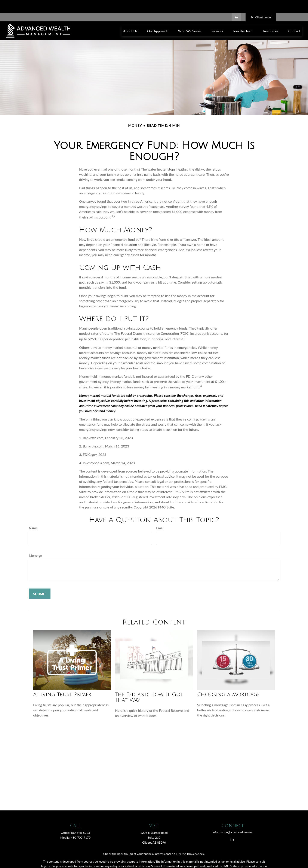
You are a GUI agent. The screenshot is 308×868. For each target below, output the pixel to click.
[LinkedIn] (236, 4)
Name (33, 515)
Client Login (261, 4)
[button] (130, 18)
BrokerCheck (196, 841)
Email (160, 515)
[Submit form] (40, 581)
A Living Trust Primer (62, 682)
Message (36, 543)
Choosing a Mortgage (228, 682)
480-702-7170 (81, 825)
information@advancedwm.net (233, 819)
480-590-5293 (80, 820)
